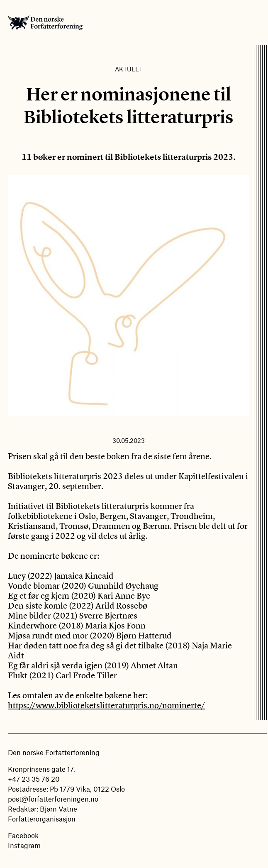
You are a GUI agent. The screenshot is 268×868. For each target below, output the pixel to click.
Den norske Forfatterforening (45, 22)
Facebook (23, 835)
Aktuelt (128, 69)
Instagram (24, 845)
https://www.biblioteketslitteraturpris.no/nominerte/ (106, 705)
